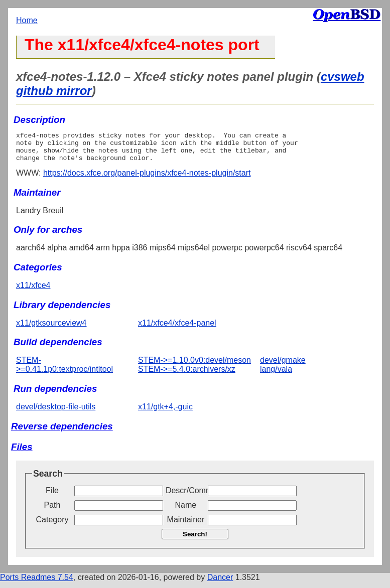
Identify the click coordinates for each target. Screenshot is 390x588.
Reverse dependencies (62, 432)
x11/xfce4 (33, 291)
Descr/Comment (186, 496)
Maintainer (186, 526)
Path (52, 511)
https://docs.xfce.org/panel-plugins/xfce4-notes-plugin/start (147, 179)
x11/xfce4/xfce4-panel (177, 329)
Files (22, 453)
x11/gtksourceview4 (51, 329)
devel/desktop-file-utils (56, 413)
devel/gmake (283, 366)
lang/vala (276, 375)
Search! (195, 540)
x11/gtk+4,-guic (165, 413)
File (52, 496)
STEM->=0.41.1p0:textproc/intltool (64, 371)
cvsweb (343, 77)
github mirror (54, 91)
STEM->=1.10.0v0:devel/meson (194, 366)
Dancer (220, 583)
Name (186, 511)
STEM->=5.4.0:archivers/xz (187, 375)
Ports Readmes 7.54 (37, 583)
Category (52, 526)
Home (27, 20)
